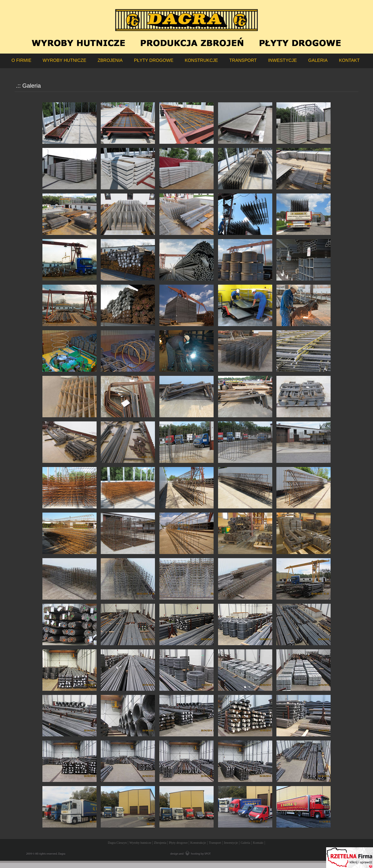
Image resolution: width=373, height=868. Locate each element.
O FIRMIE (21, 60)
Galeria (245, 843)
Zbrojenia (161, 843)
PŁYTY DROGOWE (154, 60)
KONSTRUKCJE (201, 60)
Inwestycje (231, 843)
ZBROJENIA (110, 60)
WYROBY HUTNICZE (65, 60)
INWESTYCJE (282, 60)
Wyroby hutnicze (141, 843)
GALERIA (318, 60)
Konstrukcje (198, 843)
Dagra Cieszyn (118, 843)
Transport (215, 843)
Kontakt (258, 843)
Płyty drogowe (179, 843)
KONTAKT (349, 60)
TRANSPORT (243, 60)
